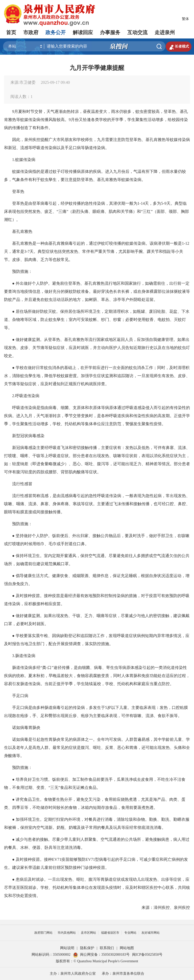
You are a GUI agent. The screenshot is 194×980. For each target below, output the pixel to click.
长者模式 (179, 47)
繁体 (185, 19)
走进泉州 (165, 32)
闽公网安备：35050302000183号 (101, 955)
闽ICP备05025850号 (147, 955)
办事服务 (110, 32)
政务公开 (56, 32)
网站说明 (67, 948)
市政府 (31, 32)
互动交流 (137, 32)
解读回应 (83, 32)
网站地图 (127, 948)
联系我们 (107, 948)
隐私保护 (87, 948)
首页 (11, 32)
